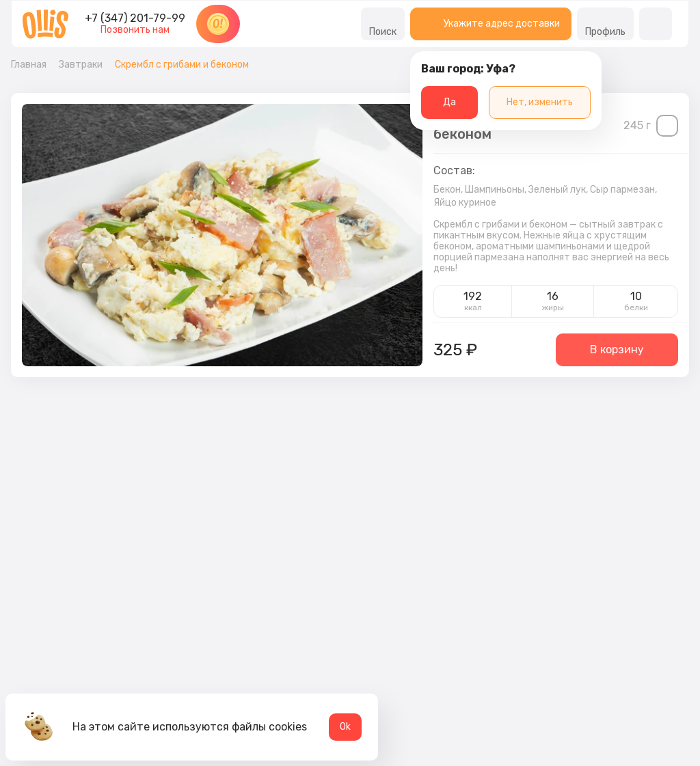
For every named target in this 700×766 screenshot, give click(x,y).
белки (636, 307)
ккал (473, 307)
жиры (553, 307)
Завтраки (81, 65)
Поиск (383, 24)
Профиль (605, 24)
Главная (29, 65)
